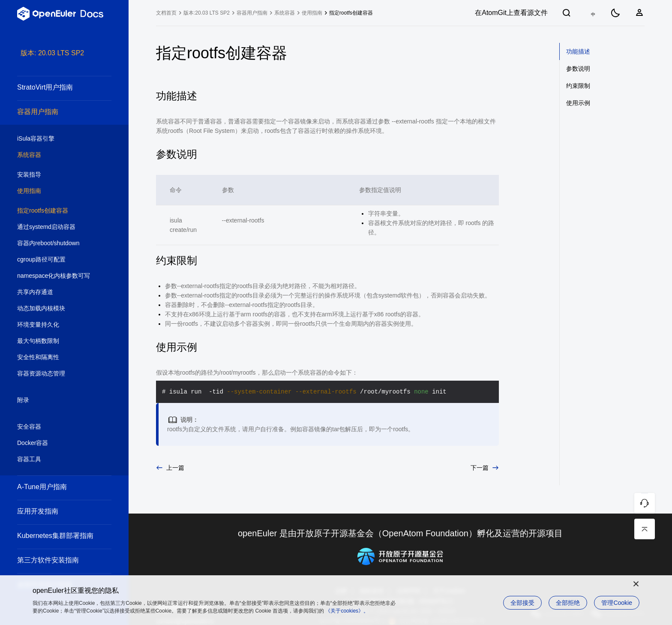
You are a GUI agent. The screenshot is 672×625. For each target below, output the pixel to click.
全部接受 (522, 603)
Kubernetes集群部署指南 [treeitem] (56, 536)
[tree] (64, 337)
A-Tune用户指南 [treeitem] (56, 487)
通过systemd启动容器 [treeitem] (56, 227)
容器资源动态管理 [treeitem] (56, 374)
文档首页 (166, 13)
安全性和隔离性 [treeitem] (56, 358)
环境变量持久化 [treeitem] (56, 325)
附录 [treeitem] (56, 400)
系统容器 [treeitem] (56, 155)
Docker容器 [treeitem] (56, 443)
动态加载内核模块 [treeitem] (56, 309)
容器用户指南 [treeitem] (56, 112)
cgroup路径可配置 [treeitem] (56, 260)
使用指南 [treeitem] (56, 191)
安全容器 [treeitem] (56, 427)
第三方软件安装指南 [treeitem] (56, 560)
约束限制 (578, 86)
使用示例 (578, 103)
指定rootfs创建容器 (351, 13)
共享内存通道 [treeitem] (56, 292)
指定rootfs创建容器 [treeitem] (56, 211)
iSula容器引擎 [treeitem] (56, 139)
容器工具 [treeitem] (56, 460)
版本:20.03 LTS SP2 (207, 13)
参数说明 (578, 69)
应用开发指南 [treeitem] (56, 511)
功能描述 (578, 51)
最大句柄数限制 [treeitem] (56, 341)
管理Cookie (617, 603)
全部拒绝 (568, 603)
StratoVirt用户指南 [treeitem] (56, 87)
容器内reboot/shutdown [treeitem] (56, 243)
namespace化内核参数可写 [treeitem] (56, 276)
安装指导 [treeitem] (56, 175)
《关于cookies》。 (347, 611)
